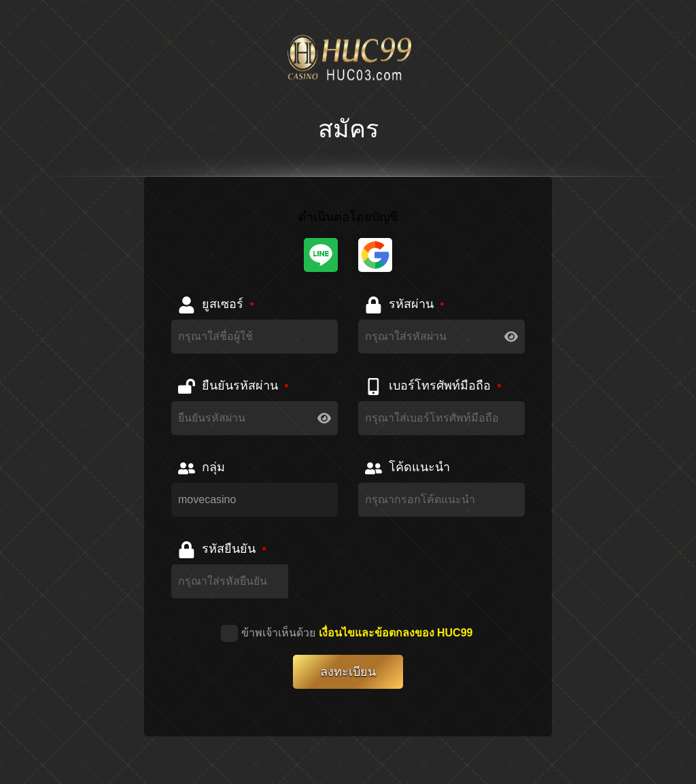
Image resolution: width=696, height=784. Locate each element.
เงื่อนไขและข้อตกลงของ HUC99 (396, 633)
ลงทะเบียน (348, 672)
